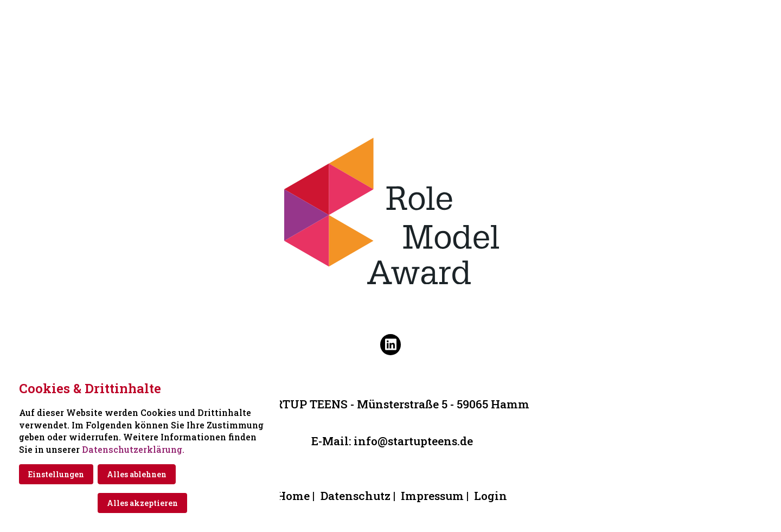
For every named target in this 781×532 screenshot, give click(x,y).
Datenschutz (356, 496)
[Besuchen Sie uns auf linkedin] (390, 344)
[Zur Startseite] (390, 17)
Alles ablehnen (137, 474)
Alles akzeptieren (142, 503)
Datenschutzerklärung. (133, 449)
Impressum (432, 496)
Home (293, 496)
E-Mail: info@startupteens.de (392, 441)
